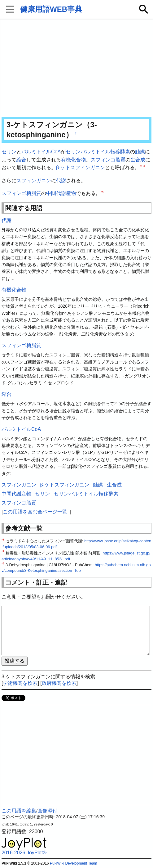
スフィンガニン (34, 181)
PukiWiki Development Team (74, 863)
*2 (144, 166)
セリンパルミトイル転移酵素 (98, 152)
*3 (102, 192)
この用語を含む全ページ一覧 (35, 512)
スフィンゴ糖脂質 (21, 193)
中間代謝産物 (61, 193)
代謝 (61, 181)
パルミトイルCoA (41, 152)
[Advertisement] (76, 68)
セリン (9, 152)
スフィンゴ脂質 (108, 160)
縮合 (21, 160)
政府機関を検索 (59, 683)
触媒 (140, 152)
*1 (141, 166)
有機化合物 (73, 160)
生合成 (138, 160)
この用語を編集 (19, 811)
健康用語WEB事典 (51, 9)
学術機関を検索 (20, 683)
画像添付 (47, 811)
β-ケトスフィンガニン (81, 167)
